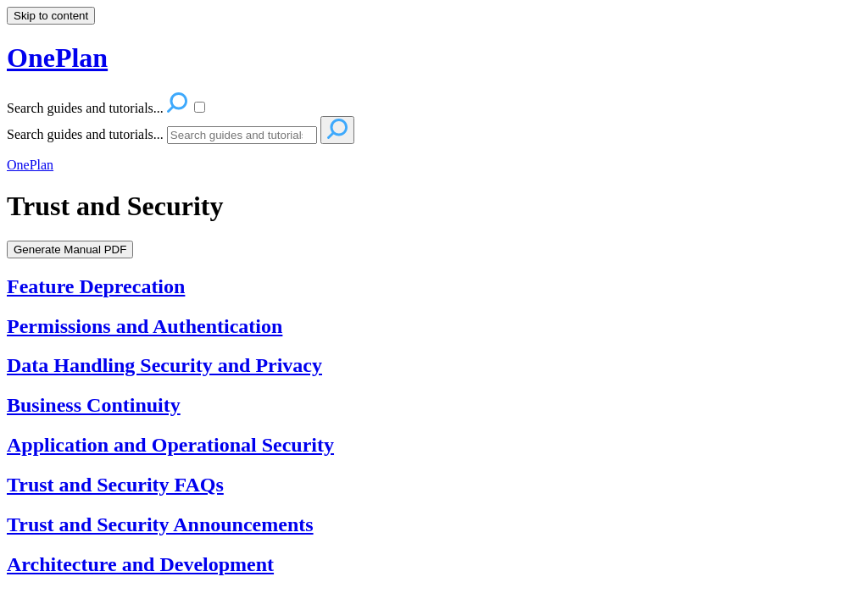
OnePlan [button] (57, 58)
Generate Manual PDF (70, 250)
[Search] (242, 135)
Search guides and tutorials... (85, 134)
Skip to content (51, 16)
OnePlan (30, 165)
